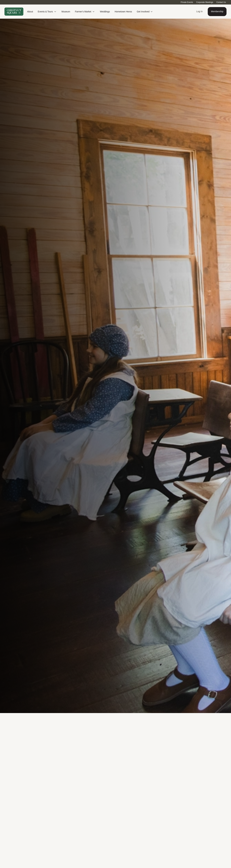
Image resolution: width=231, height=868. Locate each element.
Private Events (187, 2)
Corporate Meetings (205, 2)
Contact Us (221, 2)
